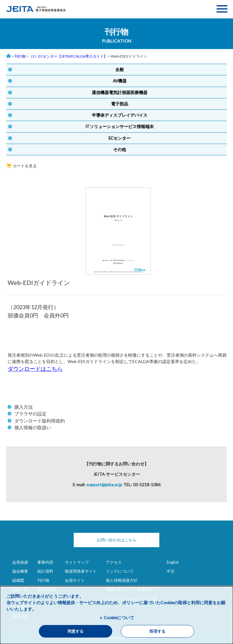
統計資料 (45, 571)
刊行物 (20, 56)
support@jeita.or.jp (104, 485)
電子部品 (120, 104)
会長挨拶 (20, 562)
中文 (171, 571)
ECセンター (120, 138)
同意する (76, 631)
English (173, 562)
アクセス (114, 562)
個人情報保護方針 (122, 580)
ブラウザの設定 (30, 414)
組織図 (18, 580)
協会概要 (20, 571)
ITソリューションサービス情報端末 (120, 127)
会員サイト (75, 580)
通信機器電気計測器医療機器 (120, 93)
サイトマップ (77, 562)
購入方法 (24, 407)
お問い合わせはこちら (116, 540)
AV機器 (120, 81)
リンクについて (120, 571)
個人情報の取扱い (33, 427)
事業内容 (45, 562)
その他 (120, 150)
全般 (120, 70)
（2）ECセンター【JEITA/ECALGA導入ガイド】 (68, 56)
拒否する (157, 631)
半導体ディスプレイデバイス (120, 115)
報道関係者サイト (81, 571)
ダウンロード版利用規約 (40, 421)
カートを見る (21, 166)
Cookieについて (119, 617)
